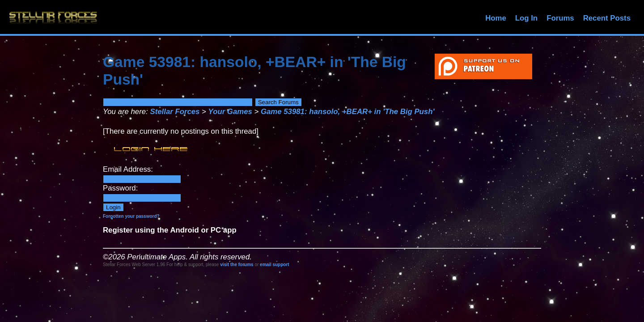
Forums (560, 18)
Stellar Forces (175, 112)
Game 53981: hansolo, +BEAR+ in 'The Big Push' (347, 112)
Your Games (230, 112)
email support (275, 265)
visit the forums (237, 265)
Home (496, 18)
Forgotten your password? (131, 216)
